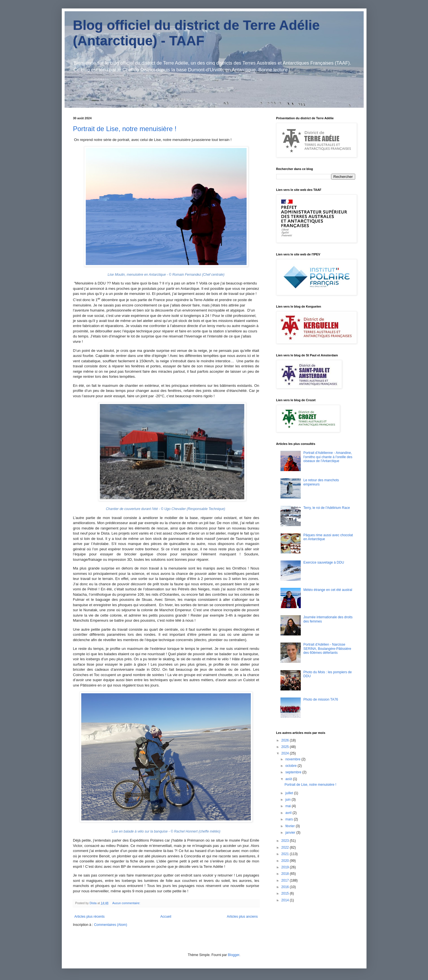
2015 (286, 893)
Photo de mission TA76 (321, 699)
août (289, 779)
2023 (286, 841)
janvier (291, 833)
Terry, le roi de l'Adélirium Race (327, 508)
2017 (286, 880)
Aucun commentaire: (127, 903)
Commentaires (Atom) (110, 925)
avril (289, 813)
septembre (294, 772)
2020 (286, 861)
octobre (291, 766)
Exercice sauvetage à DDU (324, 562)
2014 (286, 900)
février (290, 826)
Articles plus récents (90, 917)
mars (289, 819)
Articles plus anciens (242, 917)
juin (288, 800)
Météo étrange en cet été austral (328, 590)
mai (288, 806)
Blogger (234, 955)
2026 (286, 740)
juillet (290, 793)
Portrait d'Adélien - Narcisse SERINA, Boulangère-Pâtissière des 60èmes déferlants (327, 649)
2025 (286, 747)
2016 (286, 887)
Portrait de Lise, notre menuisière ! (125, 129)
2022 (286, 847)
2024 (286, 753)
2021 (286, 854)
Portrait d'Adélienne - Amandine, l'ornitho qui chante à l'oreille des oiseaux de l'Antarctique (328, 457)
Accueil (166, 917)
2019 (286, 867)
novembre (293, 759)
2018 (286, 874)
